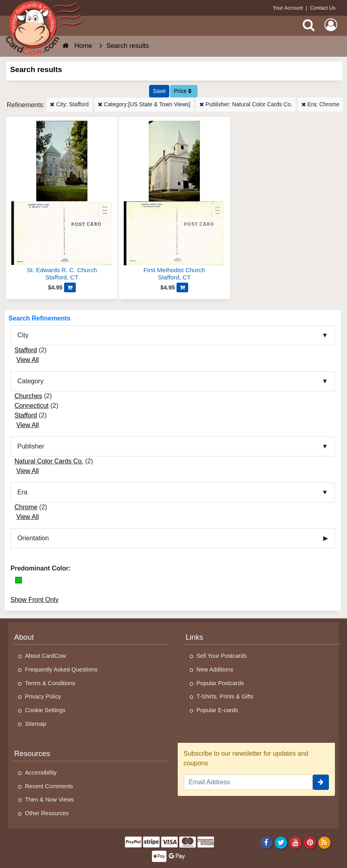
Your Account (288, 8)
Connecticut (32, 406)
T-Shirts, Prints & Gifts (225, 696)
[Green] (19, 580)
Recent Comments (49, 786)
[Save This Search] (159, 91)
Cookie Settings (45, 710)
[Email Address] (248, 782)
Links (195, 637)
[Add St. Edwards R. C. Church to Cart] (70, 287)
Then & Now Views (49, 800)
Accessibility (41, 773)
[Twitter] (281, 842)
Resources (32, 753)
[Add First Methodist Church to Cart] (182, 287)
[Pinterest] (310, 842)
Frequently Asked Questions (61, 670)
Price (183, 91)
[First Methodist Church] (174, 202)
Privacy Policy (43, 696)
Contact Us (323, 8)
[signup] (321, 782)
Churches (28, 396)
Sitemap (36, 724)
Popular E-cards (217, 710)
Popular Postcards (220, 683)
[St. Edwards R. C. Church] (62, 202)
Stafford (26, 350)
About (24, 637)
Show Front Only (34, 600)
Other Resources (47, 813)
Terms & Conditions (50, 683)
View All (27, 360)
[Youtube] (296, 842)
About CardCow (46, 656)
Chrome (26, 507)
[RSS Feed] (325, 842)
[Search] (309, 25)
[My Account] (331, 25)
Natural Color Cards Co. (49, 461)
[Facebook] (266, 842)
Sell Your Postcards (222, 656)
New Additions (215, 670)
